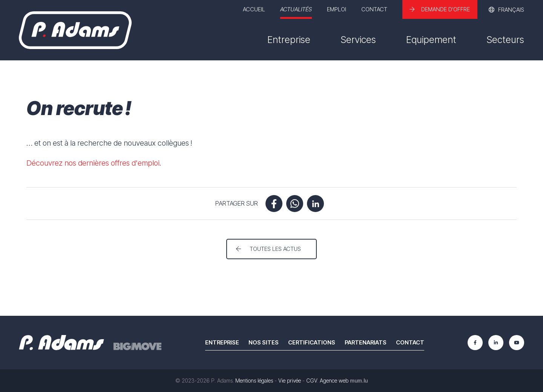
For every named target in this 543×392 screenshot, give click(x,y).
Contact (374, 9)
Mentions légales (254, 380)
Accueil (254, 9)
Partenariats (366, 342)
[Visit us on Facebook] (475, 343)
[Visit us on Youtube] (517, 343)
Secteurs (505, 40)
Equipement (431, 40)
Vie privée (290, 380)
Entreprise (289, 40)
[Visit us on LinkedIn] (496, 343)
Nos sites (264, 342)
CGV (312, 380)
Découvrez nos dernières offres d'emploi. (94, 163)
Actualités (296, 9)
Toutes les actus (275, 249)
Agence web (334, 380)
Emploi (337, 9)
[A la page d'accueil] (75, 30)
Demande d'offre (446, 9)
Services (358, 40)
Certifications (312, 342)
